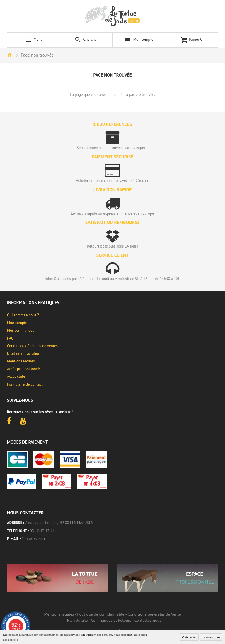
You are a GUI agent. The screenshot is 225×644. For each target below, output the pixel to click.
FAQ (10, 338)
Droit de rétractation (24, 354)
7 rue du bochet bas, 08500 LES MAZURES (59, 523)
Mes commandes (21, 330)
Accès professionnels (24, 369)
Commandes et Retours (111, 620)
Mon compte (17, 323)
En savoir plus (211, 637)
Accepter (190, 637)
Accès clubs (16, 376)
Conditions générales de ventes (32, 346)
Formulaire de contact (25, 384)
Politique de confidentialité (101, 614)
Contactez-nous (34, 539)
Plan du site (77, 620)
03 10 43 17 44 (42, 531)
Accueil (10, 55)
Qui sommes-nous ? (23, 315)
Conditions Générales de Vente (154, 614)
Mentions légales (21, 361)
